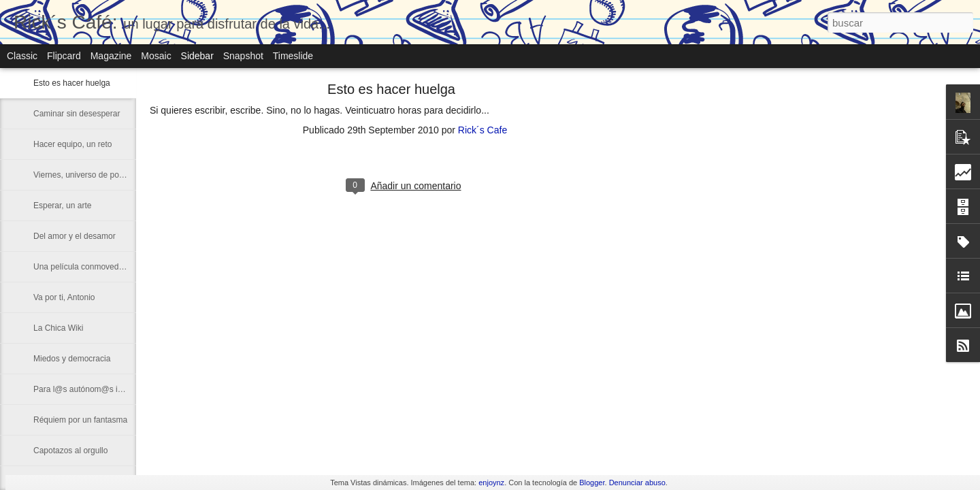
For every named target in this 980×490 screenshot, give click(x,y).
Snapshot (243, 56)
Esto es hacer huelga (72, 83)
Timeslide (293, 56)
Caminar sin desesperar (77, 114)
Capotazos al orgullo (70, 451)
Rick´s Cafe (483, 130)
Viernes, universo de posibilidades (95, 175)
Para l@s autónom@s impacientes (96, 389)
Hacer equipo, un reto (72, 144)
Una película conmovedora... (85, 267)
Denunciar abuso (637, 483)
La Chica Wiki (58, 328)
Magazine (111, 56)
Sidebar (197, 56)
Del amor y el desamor (75, 236)
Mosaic (156, 56)
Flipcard (64, 56)
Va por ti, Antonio (64, 297)
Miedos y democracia (72, 359)
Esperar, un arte (62, 206)
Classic (22, 56)
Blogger (592, 483)
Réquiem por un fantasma (80, 420)
